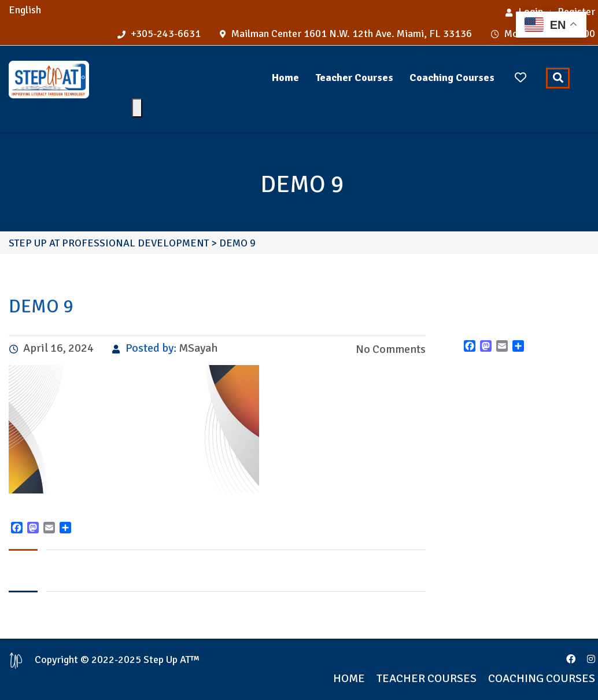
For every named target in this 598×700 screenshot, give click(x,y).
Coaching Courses (452, 78)
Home (285, 78)
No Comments (390, 349)
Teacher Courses (354, 78)
